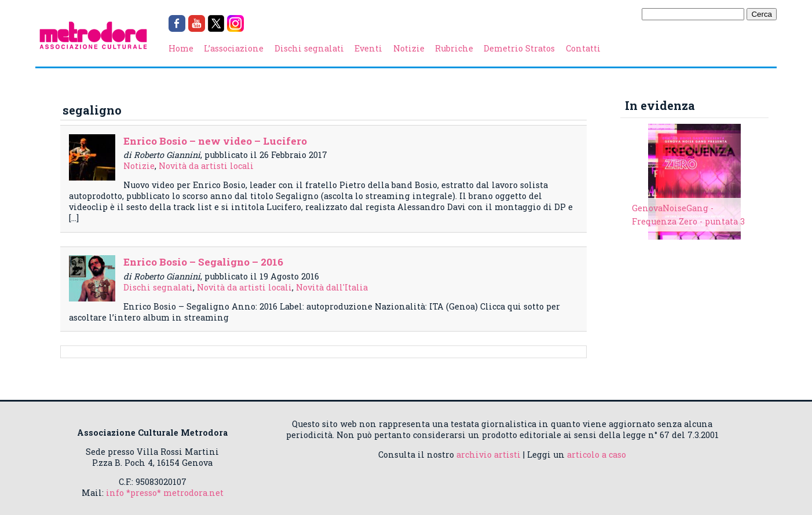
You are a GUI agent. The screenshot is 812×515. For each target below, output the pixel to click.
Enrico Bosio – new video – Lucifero (215, 141)
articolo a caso (597, 455)
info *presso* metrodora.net (165, 493)
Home (181, 48)
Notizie (409, 48)
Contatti (583, 48)
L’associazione (234, 48)
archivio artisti (489, 455)
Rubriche (454, 48)
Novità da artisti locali (206, 166)
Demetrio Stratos (519, 48)
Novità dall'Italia (332, 287)
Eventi (368, 48)
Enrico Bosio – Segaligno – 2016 (203, 262)
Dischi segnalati (309, 48)
